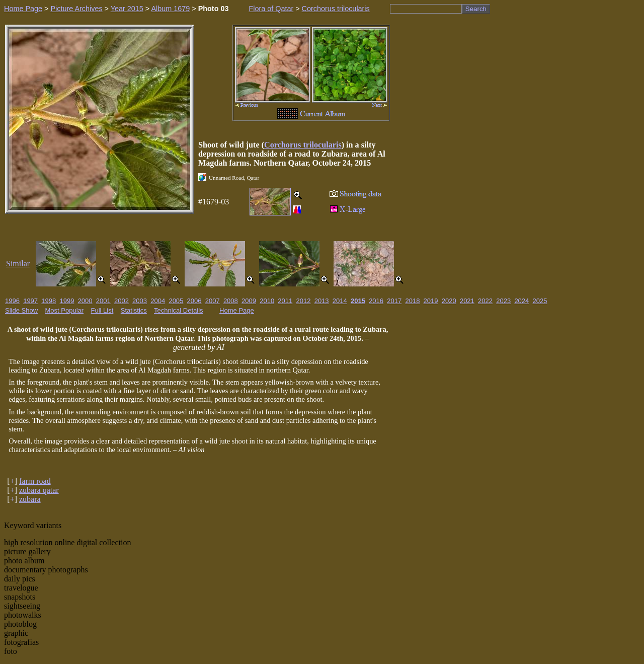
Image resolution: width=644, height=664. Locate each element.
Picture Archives (76, 9)
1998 (49, 301)
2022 (485, 301)
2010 (267, 301)
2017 (394, 301)
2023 (503, 301)
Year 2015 (127, 9)
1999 (67, 301)
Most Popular (65, 310)
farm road (35, 481)
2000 (85, 301)
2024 (521, 301)
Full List (102, 310)
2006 (194, 301)
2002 (122, 301)
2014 (340, 301)
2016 (376, 301)
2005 (176, 301)
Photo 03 (214, 9)
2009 (249, 301)
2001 (103, 301)
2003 (140, 301)
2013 (322, 301)
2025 (540, 301)
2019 (431, 301)
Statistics (134, 310)
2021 (467, 301)
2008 (231, 301)
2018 (412, 301)
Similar (18, 264)
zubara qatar (39, 490)
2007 (213, 301)
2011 (285, 301)
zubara (30, 499)
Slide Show (21, 310)
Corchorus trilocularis (336, 9)
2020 (449, 301)
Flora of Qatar (271, 9)
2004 (158, 301)
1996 (12, 301)
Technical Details (179, 310)
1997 (30, 301)
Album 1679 (170, 9)
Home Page (23, 9)
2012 (304, 301)
